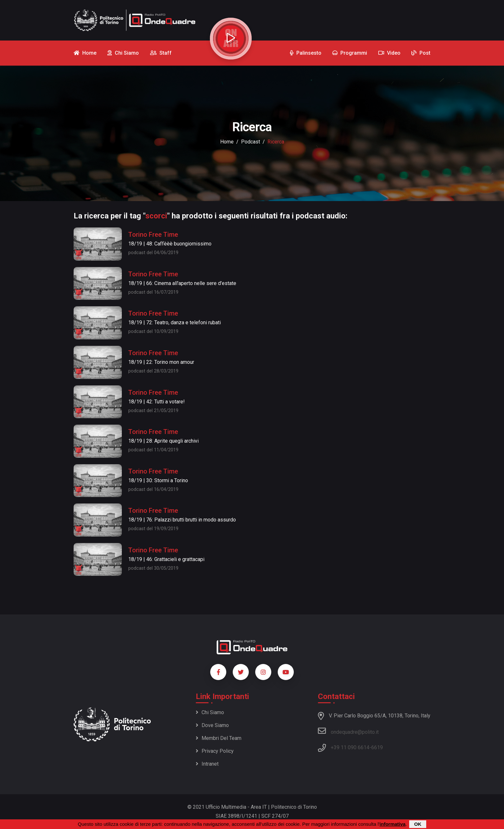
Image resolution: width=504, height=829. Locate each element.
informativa (393, 824)
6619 (377, 747)
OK (418, 824)
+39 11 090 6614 (350, 747)
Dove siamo (212, 725)
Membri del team (219, 738)
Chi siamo (210, 712)
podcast (251, 142)
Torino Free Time (153, 235)
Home (227, 142)
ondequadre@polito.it (348, 731)
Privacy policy (215, 751)
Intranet (207, 764)
